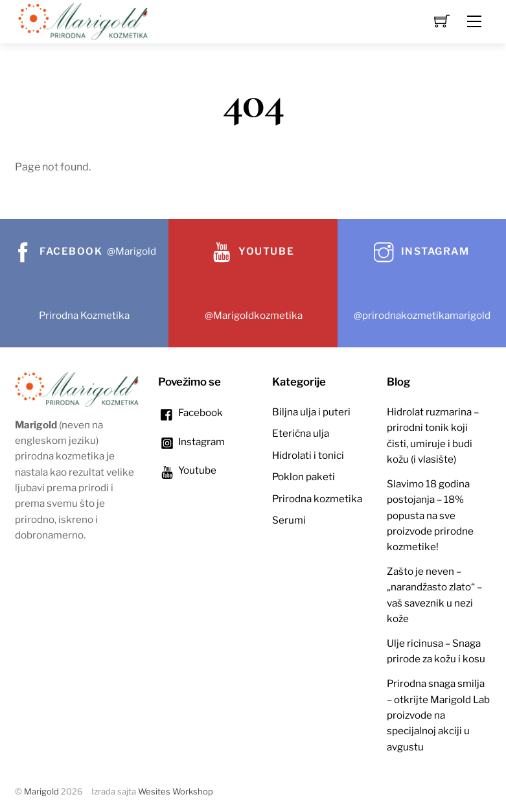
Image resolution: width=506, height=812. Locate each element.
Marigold (41, 792)
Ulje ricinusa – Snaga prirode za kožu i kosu (436, 651)
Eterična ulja (301, 433)
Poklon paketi (304, 477)
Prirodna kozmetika (317, 499)
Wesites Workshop (176, 792)
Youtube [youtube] (187, 470)
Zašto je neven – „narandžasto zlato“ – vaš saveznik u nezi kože (434, 595)
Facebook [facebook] (190, 412)
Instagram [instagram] (191, 442)
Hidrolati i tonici (308, 455)
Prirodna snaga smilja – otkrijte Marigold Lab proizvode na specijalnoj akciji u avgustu (438, 715)
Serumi (289, 520)
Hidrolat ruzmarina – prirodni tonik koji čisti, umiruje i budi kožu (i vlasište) (433, 435)
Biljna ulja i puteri (311, 412)
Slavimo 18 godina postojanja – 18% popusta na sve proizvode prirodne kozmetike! (430, 515)
